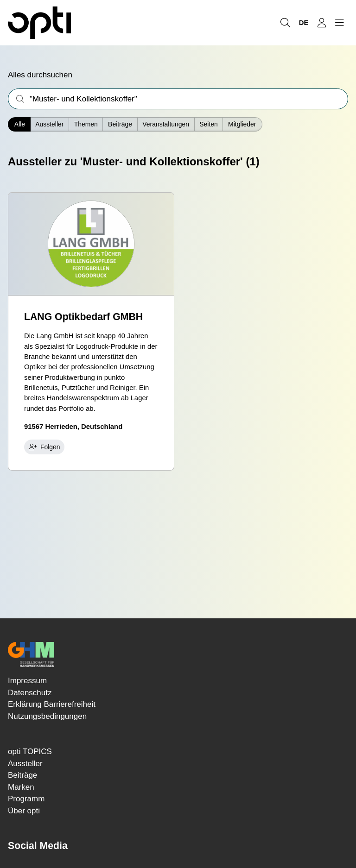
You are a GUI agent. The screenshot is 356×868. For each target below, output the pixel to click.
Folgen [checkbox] (44, 447)
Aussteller (49, 124)
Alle (20, 124)
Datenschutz (30, 693)
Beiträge (22, 775)
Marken (21, 787)
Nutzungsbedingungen (47, 716)
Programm (26, 799)
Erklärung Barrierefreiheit (52, 704)
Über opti (24, 811)
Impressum (27, 681)
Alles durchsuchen (40, 75)
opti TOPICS (30, 752)
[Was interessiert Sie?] (178, 99)
